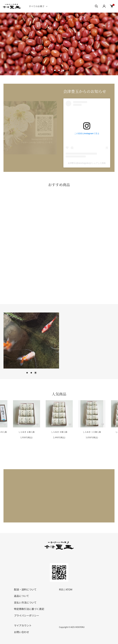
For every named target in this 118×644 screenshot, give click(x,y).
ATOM (69, 589)
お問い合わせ (22, 632)
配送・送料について (25, 589)
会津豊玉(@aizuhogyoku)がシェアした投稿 (87, 163)
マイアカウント (23, 625)
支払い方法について (25, 602)
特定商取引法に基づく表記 (29, 609)
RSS (61, 589)
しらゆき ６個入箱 (27, 432)
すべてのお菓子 (37, 6)
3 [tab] (35, 373)
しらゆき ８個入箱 (59, 432)
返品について (21, 596)
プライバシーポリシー (27, 615)
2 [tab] (31, 373)
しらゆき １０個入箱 (92, 432)
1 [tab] (27, 373)
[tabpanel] (31, 341)
